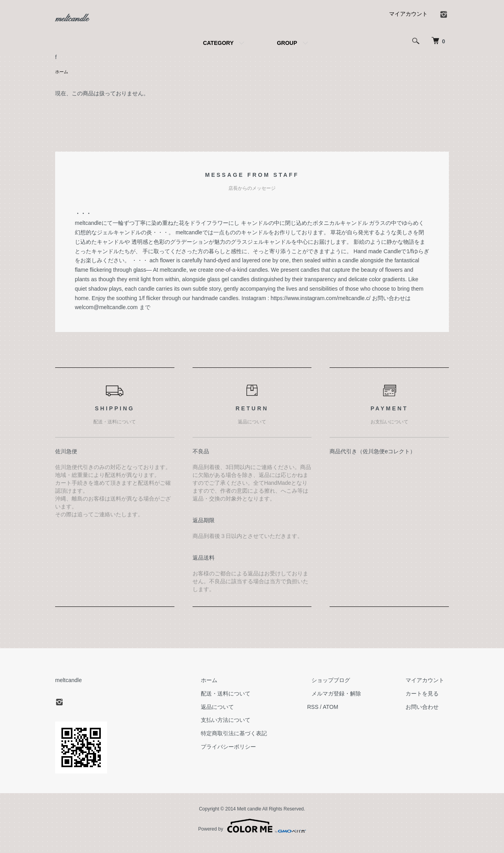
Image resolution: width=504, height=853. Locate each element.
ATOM (349, 715)
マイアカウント (408, 21)
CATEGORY (218, 50)
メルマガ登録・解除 (350, 702)
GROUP (287, 50)
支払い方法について (248, 729)
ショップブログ (345, 688)
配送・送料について (248, 702)
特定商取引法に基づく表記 (257, 742)
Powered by (252, 834)
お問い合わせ (427, 715)
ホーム (62, 80)
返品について (240, 715)
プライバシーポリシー (251, 755)
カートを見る (427, 702)
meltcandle (80, 23)
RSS (331, 715)
